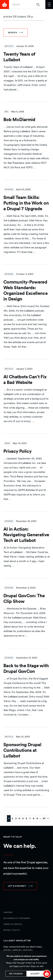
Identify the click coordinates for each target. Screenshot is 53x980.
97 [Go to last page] (44, 818)
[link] (20, 886)
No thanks (16, 974)
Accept (35, 974)
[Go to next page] (48, 819)
